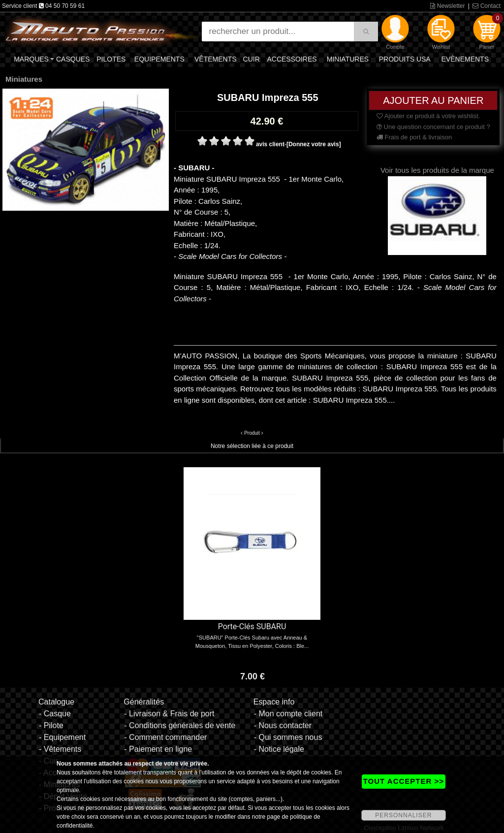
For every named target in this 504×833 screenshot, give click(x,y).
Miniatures (348, 59)
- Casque (55, 714)
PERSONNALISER (403, 815)
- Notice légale (279, 749)
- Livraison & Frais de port (169, 714)
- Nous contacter (283, 725)
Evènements (465, 59)
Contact (487, 6)
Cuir (252, 59)
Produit (252, 433)
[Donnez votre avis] (314, 144)
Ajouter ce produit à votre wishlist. (428, 116)
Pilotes (111, 59)
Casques (73, 59)
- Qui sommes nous (288, 737)
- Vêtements (60, 749)
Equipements (159, 59)
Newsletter (447, 6)
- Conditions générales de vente (180, 725)
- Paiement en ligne (158, 749)
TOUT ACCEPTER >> (404, 781)
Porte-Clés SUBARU (252, 626)
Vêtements (216, 59)
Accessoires (292, 59)
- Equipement (62, 737)
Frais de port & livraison (414, 137)
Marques (31, 59)
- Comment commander (165, 737)
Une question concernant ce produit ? (433, 127)
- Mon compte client (288, 714)
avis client (270, 144)
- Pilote (51, 725)
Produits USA (405, 59)
